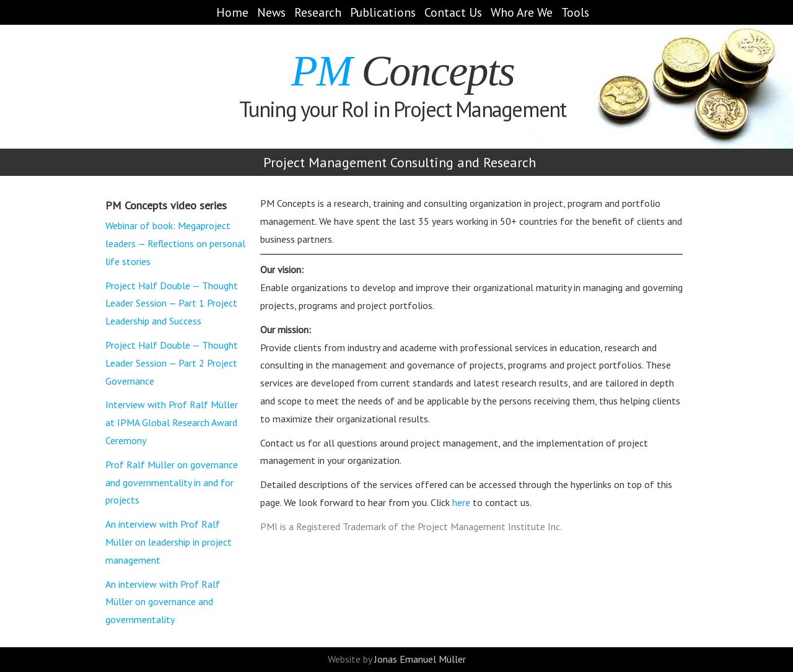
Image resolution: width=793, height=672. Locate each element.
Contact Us (453, 12)
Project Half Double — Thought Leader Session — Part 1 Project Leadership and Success (172, 303)
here (461, 502)
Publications (383, 12)
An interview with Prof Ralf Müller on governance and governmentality (163, 602)
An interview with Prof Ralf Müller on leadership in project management (169, 542)
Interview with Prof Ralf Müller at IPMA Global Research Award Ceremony (172, 422)
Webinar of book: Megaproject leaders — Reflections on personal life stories (175, 243)
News (271, 12)
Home (232, 12)
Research (318, 12)
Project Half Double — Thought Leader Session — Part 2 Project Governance (172, 363)
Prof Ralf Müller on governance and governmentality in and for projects (172, 482)
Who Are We (522, 12)
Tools (575, 12)
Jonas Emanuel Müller (420, 659)
